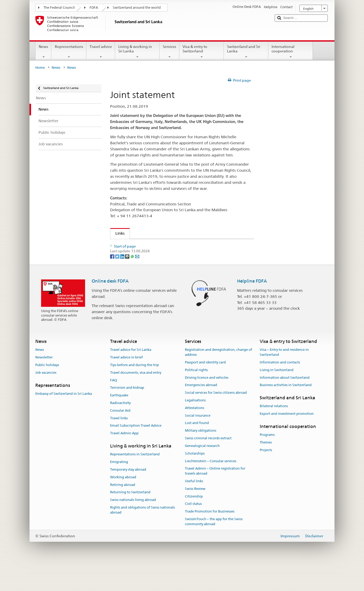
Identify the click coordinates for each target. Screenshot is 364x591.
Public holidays (47, 390)
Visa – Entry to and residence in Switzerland (284, 378)
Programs (267, 460)
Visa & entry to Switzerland (202, 52)
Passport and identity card (205, 388)
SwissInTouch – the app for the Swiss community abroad (214, 547)
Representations (69, 52)
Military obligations (201, 456)
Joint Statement (134, 245)
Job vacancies (46, 398)
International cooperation (291, 52)
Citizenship (194, 522)
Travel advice (101, 52)
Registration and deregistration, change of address (218, 378)
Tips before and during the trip (134, 390)
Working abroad (123, 503)
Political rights (196, 395)
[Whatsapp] (133, 282)
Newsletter (44, 383)
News (43, 52)
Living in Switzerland (277, 395)
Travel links (119, 443)
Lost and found (197, 448)
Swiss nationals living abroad (133, 525)
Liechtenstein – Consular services (211, 486)
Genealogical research (202, 471)
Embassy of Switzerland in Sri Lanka (64, 419)
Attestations (195, 433)
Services (169, 52)
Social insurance (198, 441)
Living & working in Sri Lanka (137, 52)
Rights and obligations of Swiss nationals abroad (142, 535)
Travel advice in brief (126, 383)
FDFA (94, 8)
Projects (266, 476)
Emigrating (119, 487)
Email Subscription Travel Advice (136, 451)
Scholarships (195, 479)
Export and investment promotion (287, 439)
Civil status (193, 529)
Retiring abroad (123, 510)
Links (117, 233)
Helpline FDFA (252, 307)
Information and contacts (280, 388)
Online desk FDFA (110, 307)
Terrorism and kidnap (127, 413)
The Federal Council (59, 8)
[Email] (137, 282)
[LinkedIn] (123, 282)
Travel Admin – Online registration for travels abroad (215, 496)
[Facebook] (113, 282)
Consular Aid (120, 436)
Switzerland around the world (137, 8)
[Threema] (128, 282)
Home (40, 68)
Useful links (194, 507)
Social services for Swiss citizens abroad (216, 418)
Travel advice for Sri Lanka (131, 375)
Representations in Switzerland (135, 480)
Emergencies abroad (201, 410)
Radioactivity (120, 428)
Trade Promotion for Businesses (210, 537)
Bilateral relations (274, 432)
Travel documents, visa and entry (136, 398)
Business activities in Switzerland (286, 410)
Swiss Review (195, 514)
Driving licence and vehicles (207, 403)
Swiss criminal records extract (208, 464)
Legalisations (195, 426)
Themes (266, 468)
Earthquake (119, 421)
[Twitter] (118, 282)
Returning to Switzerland (130, 518)
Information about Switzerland (285, 403)
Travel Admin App (124, 459)
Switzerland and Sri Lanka (246, 52)
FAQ (114, 405)
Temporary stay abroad (128, 495)
